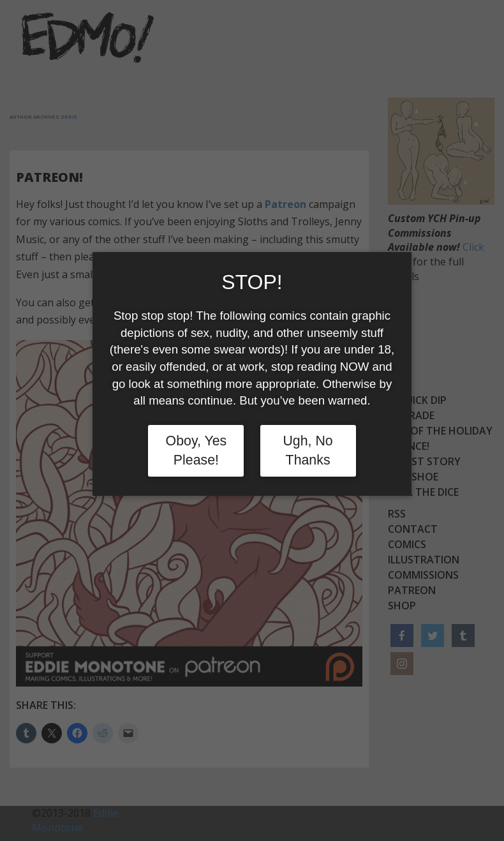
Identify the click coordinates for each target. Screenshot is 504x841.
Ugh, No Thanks (308, 450)
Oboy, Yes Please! (196, 450)
